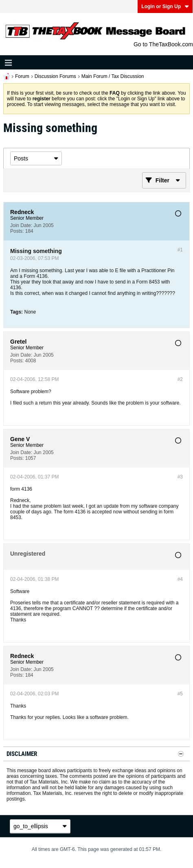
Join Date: (21, 225)
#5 (180, 694)
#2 (180, 379)
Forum (22, 76)
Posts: (17, 231)
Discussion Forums (55, 76)
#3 (180, 477)
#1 (180, 250)
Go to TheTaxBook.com (163, 44)
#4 (180, 579)
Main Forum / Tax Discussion (113, 76)
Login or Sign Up (165, 6)
